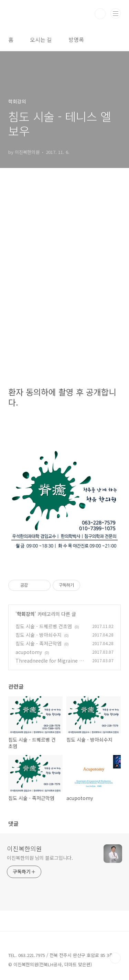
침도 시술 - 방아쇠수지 (39, 635)
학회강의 (26, 614)
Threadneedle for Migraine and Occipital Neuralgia (50, 664)
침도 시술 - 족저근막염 (39, 643)
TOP (115, 958)
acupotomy (29, 652)
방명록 (76, 40)
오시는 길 (41, 40)
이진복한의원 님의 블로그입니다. (40, 858)
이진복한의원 (24, 848)
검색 (100, 14)
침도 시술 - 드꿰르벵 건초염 (44, 626)
